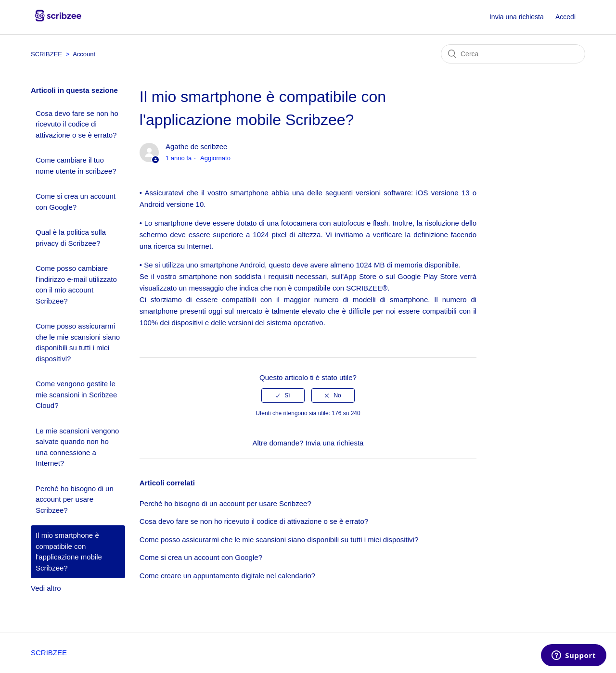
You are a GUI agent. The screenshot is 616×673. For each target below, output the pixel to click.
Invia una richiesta (517, 17)
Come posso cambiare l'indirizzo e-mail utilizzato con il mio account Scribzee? (76, 285)
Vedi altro (46, 588)
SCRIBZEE (46, 54)
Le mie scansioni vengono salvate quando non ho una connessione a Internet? (77, 447)
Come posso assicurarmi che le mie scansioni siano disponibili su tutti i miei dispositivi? (78, 342)
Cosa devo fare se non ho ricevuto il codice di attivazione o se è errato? (77, 124)
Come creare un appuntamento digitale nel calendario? (227, 576)
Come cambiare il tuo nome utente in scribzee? (76, 165)
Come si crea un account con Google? (76, 202)
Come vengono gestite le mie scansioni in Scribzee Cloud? (76, 394)
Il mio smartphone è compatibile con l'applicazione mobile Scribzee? (69, 552)
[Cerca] (513, 54)
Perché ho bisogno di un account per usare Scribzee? (75, 499)
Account (84, 54)
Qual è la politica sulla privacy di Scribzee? (71, 238)
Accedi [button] (565, 17)
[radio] (283, 395)
